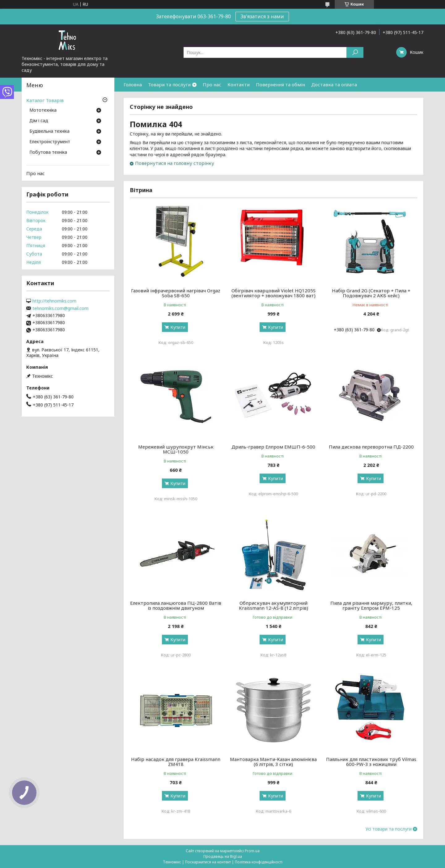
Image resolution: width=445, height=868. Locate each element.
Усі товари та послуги (389, 829)
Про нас (212, 84)
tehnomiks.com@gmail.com (60, 308)
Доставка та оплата (334, 84)
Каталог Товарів (45, 100)
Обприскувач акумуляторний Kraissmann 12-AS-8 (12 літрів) (273, 605)
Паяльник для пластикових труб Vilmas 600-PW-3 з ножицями (371, 762)
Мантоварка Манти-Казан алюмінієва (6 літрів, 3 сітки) (273, 762)
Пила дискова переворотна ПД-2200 (371, 447)
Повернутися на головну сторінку (175, 163)
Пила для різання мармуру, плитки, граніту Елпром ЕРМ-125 (371, 605)
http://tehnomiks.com (54, 301)
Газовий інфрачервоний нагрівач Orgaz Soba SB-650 (176, 293)
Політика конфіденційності (259, 862)
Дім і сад (39, 121)
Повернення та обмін (280, 84)
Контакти (239, 84)
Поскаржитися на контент (208, 862)
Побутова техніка (48, 153)
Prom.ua (252, 851)
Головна (133, 84)
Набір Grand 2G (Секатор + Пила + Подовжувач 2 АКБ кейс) (371, 293)
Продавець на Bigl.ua (223, 856)
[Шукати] (355, 52)
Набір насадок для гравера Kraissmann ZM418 (176, 762)
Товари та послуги (169, 84)
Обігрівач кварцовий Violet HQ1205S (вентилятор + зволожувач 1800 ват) (273, 293)
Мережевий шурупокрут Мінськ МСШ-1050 (176, 449)
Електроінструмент (50, 142)
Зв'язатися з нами (262, 16)
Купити (178, 327)
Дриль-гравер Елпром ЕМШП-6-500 (273, 447)
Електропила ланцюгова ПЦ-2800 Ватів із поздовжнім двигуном (176, 605)
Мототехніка (43, 110)
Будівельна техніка (49, 131)
